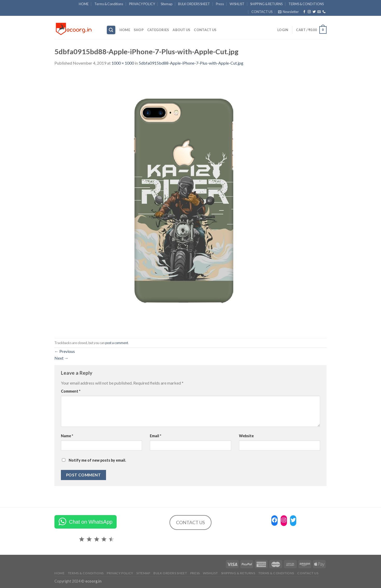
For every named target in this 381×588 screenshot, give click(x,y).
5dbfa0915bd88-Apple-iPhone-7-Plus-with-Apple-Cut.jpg (191, 63)
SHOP (139, 30)
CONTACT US (262, 12)
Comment (71, 391)
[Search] (111, 30)
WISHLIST (237, 4)
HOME (84, 4)
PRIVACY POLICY (142, 4)
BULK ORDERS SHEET (194, 4)
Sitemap (167, 4)
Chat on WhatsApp (91, 522)
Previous (65, 351)
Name (67, 436)
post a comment (117, 343)
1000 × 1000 (123, 63)
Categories (158, 30)
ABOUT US (181, 30)
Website (246, 436)
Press (220, 4)
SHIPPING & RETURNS (266, 4)
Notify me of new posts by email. (97, 460)
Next (61, 358)
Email (156, 436)
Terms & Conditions (109, 4)
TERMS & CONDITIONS (306, 4)
